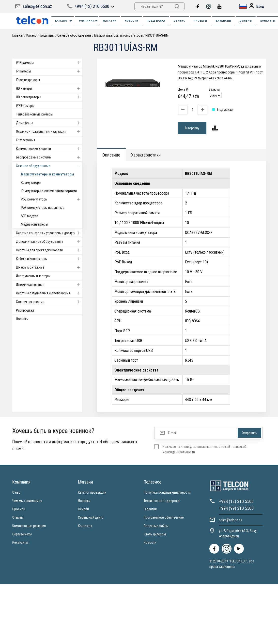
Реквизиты (20, 543)
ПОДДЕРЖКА (156, 21)
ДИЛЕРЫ (246, 21)
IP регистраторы (28, 80)
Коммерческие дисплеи (49, 149)
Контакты (85, 526)
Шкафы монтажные (49, 267)
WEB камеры (25, 106)
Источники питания (49, 285)
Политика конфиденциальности (167, 492)
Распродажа (25, 310)
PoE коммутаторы (52, 199)
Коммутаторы (31, 183)
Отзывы (18, 517)
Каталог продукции (40, 35)
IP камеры (49, 71)
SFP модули (30, 216)
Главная (18, 35)
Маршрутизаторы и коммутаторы (118, 35)
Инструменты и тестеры (33, 276)
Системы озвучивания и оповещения (49, 293)
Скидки (83, 509)
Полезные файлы (156, 526)
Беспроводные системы (49, 157)
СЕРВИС (179, 21)
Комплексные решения (29, 526)
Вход (257, 7)
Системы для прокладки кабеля (49, 250)
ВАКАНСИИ (223, 21)
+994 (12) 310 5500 (92, 6)
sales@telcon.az (37, 6)
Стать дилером (155, 534)
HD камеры (49, 88)
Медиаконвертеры (34, 224)
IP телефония (26, 140)
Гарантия (150, 509)
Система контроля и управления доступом (49, 233)
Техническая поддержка (162, 501)
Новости (150, 543)
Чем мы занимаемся (27, 501)
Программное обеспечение (164, 517)
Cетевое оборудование (74, 35)
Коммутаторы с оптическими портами (49, 191)
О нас (16, 492)
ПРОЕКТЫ (200, 21)
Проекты (19, 509)
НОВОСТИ (131, 21)
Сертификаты (22, 534)
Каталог (64, 21)
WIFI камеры (49, 63)
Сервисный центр (91, 517)
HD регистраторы (49, 97)
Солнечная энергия (49, 302)
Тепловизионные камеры (34, 114)
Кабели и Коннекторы (49, 259)
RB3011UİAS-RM (157, 35)
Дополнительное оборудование (49, 242)
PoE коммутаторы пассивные (43, 208)
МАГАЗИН (110, 21)
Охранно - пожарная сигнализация (49, 131)
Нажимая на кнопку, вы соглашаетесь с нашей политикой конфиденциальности (205, 449)
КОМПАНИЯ (88, 21)
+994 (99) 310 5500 (236, 508)
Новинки (22, 319)
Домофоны (49, 123)
